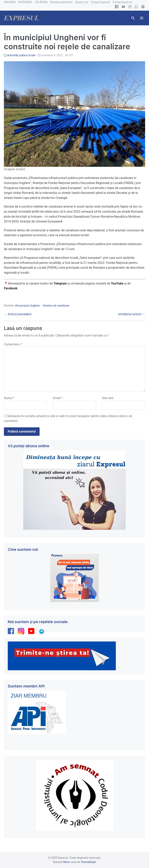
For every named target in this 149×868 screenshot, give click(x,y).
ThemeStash (88, 862)
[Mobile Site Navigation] (142, 18)
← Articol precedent (18, 314)
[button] (133, 18)
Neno (66, 862)
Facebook (11, 288)
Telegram (60, 283)
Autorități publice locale (21, 55)
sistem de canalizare (57, 306)
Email (58, 398)
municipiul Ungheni (28, 306)
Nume (9, 398)
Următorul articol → (132, 314)
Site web (108, 398)
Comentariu (13, 344)
